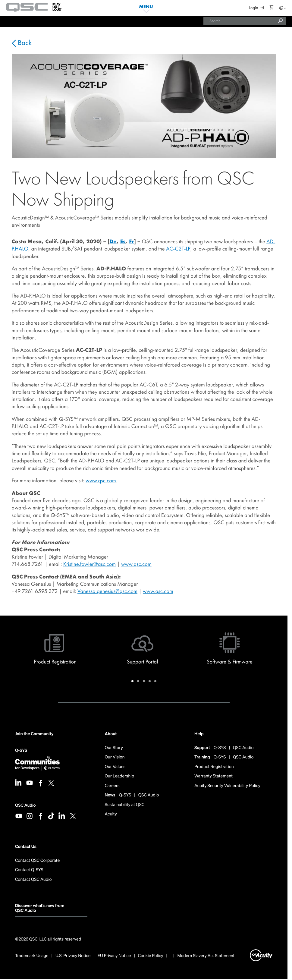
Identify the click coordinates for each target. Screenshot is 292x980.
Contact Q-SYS (29, 870)
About (111, 734)
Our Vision (115, 757)
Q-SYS (21, 751)
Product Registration (214, 767)
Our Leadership (119, 776)
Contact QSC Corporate (37, 861)
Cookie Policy (151, 956)
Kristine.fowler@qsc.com (89, 564)
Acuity (111, 814)
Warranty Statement (214, 776)
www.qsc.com (101, 481)
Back (24, 43)
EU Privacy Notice (114, 956)
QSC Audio (25, 805)
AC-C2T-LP (178, 249)
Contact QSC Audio (33, 880)
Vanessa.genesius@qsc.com (107, 591)
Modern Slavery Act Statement (206, 956)
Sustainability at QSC (124, 805)
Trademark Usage (32, 956)
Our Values (115, 767)
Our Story (114, 748)
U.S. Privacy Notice (73, 956)
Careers (112, 786)
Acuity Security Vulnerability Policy (227, 786)
